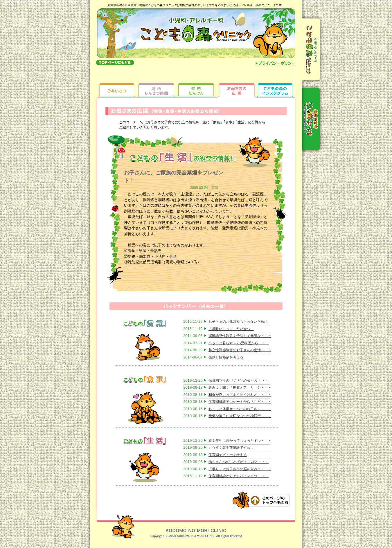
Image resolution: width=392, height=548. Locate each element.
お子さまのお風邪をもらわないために (238, 322)
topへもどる (115, 62)
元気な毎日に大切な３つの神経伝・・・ (240, 416)
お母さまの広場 (236, 82)
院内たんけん (196, 82)
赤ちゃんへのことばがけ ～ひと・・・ (239, 462)
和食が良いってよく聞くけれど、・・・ (240, 395)
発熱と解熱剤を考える (226, 357)
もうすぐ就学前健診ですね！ (231, 448)
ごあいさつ (117, 82)
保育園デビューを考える (228, 455)
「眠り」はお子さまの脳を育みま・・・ (240, 469)
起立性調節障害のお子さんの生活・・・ (240, 350)
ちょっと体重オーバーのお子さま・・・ (240, 409)
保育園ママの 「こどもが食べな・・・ (239, 381)
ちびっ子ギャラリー (276, 82)
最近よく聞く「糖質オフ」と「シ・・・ (240, 387)
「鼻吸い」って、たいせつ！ (231, 329)
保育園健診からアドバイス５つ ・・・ (239, 476)
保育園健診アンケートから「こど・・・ (240, 402)
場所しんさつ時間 (156, 82)
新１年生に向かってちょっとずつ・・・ (240, 441)
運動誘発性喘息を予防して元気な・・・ (240, 336)
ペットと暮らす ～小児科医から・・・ (239, 343)
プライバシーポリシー (276, 64)
